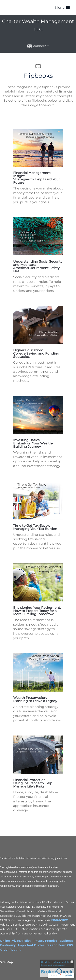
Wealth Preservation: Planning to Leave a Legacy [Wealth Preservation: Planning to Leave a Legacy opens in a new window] (35, 699)
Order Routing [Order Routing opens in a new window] (11, 950)
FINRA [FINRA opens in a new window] (56, 920)
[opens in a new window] (38, 166)
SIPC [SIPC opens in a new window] (65, 920)
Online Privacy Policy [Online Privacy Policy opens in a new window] (16, 941)
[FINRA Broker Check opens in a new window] (57, 968)
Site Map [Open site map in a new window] (6, 962)
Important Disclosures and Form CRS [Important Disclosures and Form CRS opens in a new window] (45, 945)
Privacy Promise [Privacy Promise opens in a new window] (45, 941)
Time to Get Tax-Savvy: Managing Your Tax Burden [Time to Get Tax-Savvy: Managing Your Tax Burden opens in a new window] (35, 527)
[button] (62, 8)
